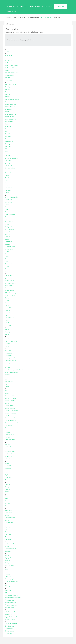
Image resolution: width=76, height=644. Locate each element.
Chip (6, 180)
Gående (7, 346)
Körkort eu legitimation (11, 411)
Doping (7, 224)
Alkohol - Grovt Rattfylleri (12, 65)
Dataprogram (9, 199)
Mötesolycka (8, 456)
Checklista (8, 178)
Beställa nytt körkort (11, 104)
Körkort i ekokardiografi (12, 418)
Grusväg (7, 344)
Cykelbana (8, 190)
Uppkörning (8, 546)
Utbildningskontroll (10, 549)
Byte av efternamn (10, 139)
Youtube (7, 574)
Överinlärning (9, 629)
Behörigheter (9, 97)
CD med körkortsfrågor (11, 158)
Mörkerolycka (9, 454)
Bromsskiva (8, 124)
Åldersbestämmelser (11, 612)
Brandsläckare (9, 122)
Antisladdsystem (10, 75)
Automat (7, 78)
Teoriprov (8, 527)
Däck (6, 259)
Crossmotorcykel (10, 188)
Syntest (7, 520)
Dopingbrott (8, 227)
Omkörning (8, 480)
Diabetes (7, 207)
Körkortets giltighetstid (11, 423)
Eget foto (7, 288)
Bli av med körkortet (11, 114)
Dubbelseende (9, 249)
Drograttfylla (8, 242)
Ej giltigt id (8, 298)
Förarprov (8, 334)
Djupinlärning (9, 217)
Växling (7, 563)
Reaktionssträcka (10, 496)
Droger (7, 239)
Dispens (7, 209)
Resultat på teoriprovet (11, 501)
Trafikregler (8, 534)
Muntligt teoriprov (10, 451)
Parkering (8, 484)
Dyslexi (7, 256)
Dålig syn (7, 261)
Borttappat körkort (10, 119)
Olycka (7, 475)
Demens (7, 204)
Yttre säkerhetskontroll (11, 581)
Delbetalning (8, 202)
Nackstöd (8, 463)
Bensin (7, 102)
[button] (10, 6)
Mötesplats (8, 459)
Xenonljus (8, 570)
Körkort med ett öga (11, 420)
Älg (6, 593)
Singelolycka (8, 510)
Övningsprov (9, 634)
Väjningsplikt (8, 558)
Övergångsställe (9, 626)
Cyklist (7, 193)
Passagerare (8, 487)
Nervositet (8, 466)
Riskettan (8, 503)
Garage (7, 339)
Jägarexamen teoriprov (11, 384)
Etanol (7, 320)
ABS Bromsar (9, 55)
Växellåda (8, 560)
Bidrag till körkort (10, 107)
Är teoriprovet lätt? (10, 600)
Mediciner (8, 444)
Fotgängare (8, 332)
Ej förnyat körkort (10, 295)
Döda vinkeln (9, 264)
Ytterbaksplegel (9, 579)
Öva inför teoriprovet (11, 624)
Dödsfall (7, 266)
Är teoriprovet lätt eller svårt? (13, 598)
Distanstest (8, 212)
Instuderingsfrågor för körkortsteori (15, 370)
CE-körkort (8, 163)
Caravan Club (9, 173)
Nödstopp (8, 468)
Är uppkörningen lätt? (11, 605)
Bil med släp (8, 109)
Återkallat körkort (10, 619)
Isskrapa (7, 375)
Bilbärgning (8, 112)
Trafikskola (8, 537)
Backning (7, 87)
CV (6, 170)
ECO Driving (8, 276)
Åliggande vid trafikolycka (12, 617)
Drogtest (7, 244)
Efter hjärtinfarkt (10, 281)
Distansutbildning (10, 214)
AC (6, 58)
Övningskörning (9, 631)
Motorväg (8, 449)
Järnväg (7, 386)
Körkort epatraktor (10, 408)
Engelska (7, 310)
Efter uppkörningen (10, 283)
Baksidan (7, 89)
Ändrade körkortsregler (11, 595)
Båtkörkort (8, 149)
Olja (6, 473)
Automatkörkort (10, 80)
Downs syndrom (10, 229)
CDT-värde (8, 161)
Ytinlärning (8, 577)
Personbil (8, 489)
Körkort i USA (9, 416)
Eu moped (8, 325)
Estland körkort (9, 318)
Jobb (6, 379)
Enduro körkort (9, 308)
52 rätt (7, 51)
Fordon (7, 329)
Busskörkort (8, 134)
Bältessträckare (9, 141)
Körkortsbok (8, 425)
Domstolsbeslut (9, 222)
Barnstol (7, 94)
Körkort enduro (9, 406)
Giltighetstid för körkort (11, 341)
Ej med (7, 300)
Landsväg (8, 432)
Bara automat (9, 92)
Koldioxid (8, 391)
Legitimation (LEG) (10, 435)
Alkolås (7, 70)
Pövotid (7, 492)
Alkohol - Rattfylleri (10, 68)
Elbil (6, 303)
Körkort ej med (9, 403)
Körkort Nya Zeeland (11, 398)
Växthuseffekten (10, 565)
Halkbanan (8, 350)
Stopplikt (7, 515)
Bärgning (7, 144)
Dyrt (6, 254)
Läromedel (8, 437)
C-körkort (8, 156)
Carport (7, 175)
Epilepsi (7, 315)
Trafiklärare (8, 529)
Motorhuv (8, 446)
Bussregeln (8, 136)
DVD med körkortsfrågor (12, 197)
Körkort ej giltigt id (10, 401)
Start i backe (8, 513)
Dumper (7, 252)
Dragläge (7, 234)
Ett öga (7, 323)
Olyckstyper (8, 477)
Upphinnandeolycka (11, 544)
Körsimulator (9, 428)
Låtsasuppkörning (10, 440)
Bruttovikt (8, 129)
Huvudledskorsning (10, 360)
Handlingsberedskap (11, 358)
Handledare (8, 355)
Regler (7, 499)
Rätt (6, 506)
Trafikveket (8, 539)
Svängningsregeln (10, 518)
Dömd (7, 269)
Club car (7, 183)
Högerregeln (8, 363)
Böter (6, 151)
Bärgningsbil (8, 146)
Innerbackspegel (10, 367)
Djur (6, 219)
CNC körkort (8, 165)
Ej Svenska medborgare (11, 293)
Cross (6, 185)
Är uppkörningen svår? (11, 607)
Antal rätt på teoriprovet (12, 73)
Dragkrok (8, 232)
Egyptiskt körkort (10, 291)
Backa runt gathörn (10, 84)
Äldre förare (8, 590)
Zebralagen (8, 586)
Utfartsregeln (9, 551)
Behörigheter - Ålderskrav (12, 99)
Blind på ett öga (9, 117)
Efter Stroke (8, 278)
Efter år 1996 (8, 286)
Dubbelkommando (10, 247)
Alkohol (7, 63)
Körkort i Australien (10, 413)
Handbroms (8, 353)
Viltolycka (8, 556)
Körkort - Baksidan (10, 396)
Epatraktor (8, 313)
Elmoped (7, 305)
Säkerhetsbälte (9, 523)
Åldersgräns (8, 614)
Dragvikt (7, 237)
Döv (6, 271)
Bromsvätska (9, 127)
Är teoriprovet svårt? (11, 603)
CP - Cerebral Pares (10, 168)
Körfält (7, 393)
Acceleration (8, 60)
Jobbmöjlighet (9, 382)
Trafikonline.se (9, 532)
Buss (6, 131)
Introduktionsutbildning (12, 372)
